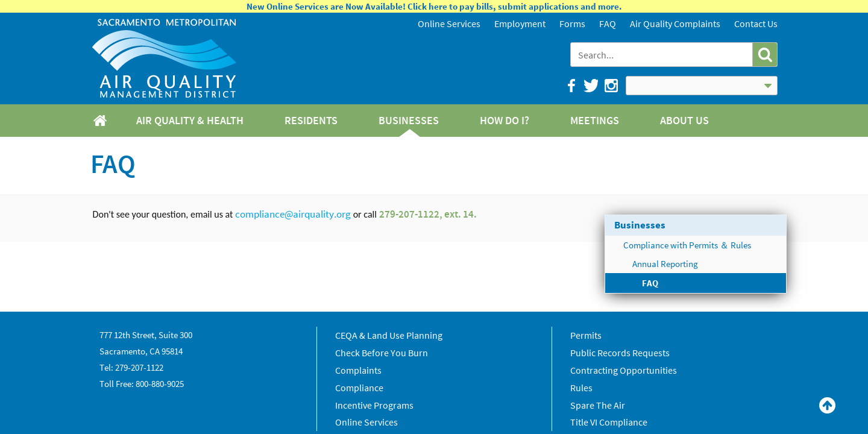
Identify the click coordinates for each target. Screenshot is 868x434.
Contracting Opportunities (624, 370)
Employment (520, 24)
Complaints (358, 370)
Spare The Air (598, 405)
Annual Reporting (665, 264)
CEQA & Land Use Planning (389, 335)
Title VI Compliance (609, 422)
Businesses (640, 225)
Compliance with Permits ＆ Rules (687, 245)
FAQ (608, 24)
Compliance (359, 388)
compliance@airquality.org (293, 214)
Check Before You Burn (382, 353)
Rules (581, 388)
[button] (765, 55)
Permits (586, 335)
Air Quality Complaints (675, 24)
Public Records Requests (620, 353)
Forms (572, 24)
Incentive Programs (374, 405)
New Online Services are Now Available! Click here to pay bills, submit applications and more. (434, 6)
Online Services (449, 24)
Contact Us (756, 24)
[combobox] (663, 55)
